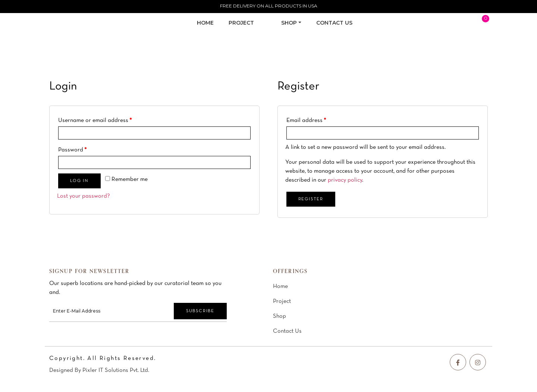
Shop (280, 316)
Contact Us (287, 331)
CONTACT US (334, 23)
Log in (79, 181)
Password (72, 150)
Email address (306, 120)
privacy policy (345, 180)
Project (282, 301)
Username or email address (95, 120)
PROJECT (241, 23)
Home (205, 23)
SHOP (289, 23)
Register (311, 199)
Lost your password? (84, 196)
